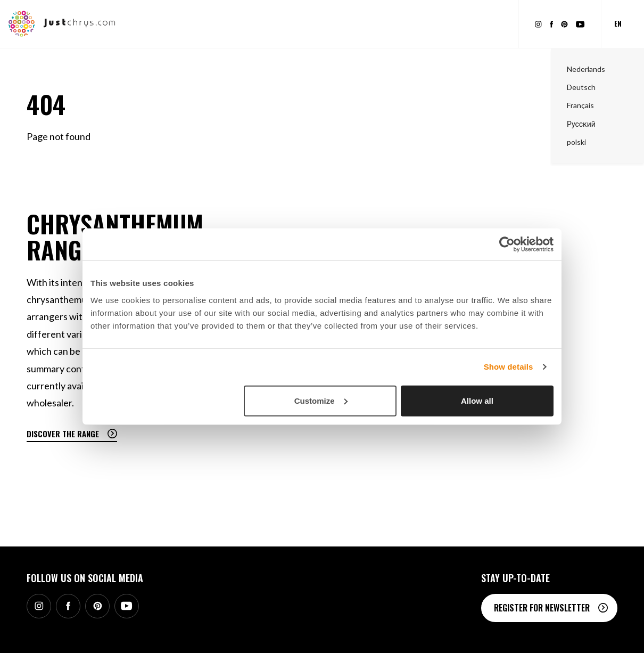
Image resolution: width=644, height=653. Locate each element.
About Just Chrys (474, 24)
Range (181, 24)
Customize (321, 400)
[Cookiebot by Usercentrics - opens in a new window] (507, 244)
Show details (509, 367)
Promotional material (242, 24)
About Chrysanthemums (389, 24)
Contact (521, 636)
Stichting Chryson (468, 636)
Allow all (477, 400)
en (618, 23)
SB (614, 636)
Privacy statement (572, 636)
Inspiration (313, 24)
